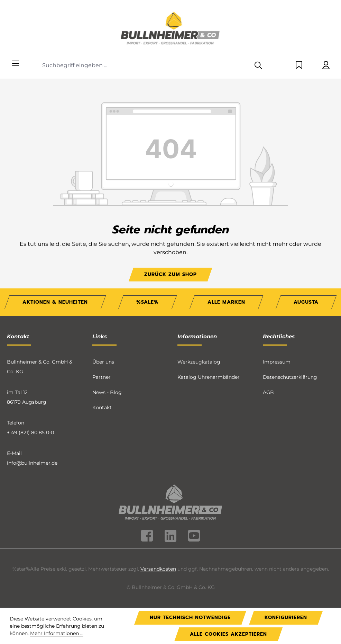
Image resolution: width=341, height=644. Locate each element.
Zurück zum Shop (170, 274)
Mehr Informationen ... (57, 633)
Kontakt (102, 408)
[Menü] (16, 64)
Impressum (277, 362)
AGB (268, 392)
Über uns (103, 362)
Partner (102, 377)
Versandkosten (158, 569)
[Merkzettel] (299, 66)
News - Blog (107, 392)
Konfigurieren (286, 618)
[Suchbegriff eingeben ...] (144, 66)
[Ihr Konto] (326, 66)
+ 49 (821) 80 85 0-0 (30, 432)
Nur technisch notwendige (190, 618)
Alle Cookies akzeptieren (228, 634)
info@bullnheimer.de (32, 463)
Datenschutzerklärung (290, 377)
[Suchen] (258, 66)
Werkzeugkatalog (199, 362)
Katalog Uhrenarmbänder (209, 377)
